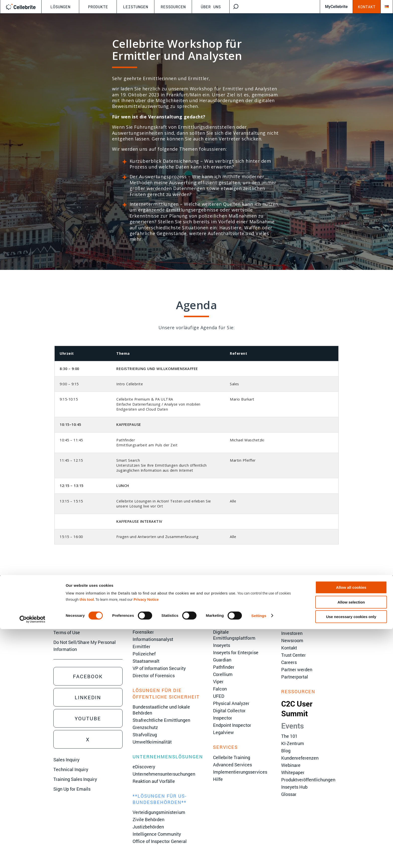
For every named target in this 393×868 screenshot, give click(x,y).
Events (292, 726)
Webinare (291, 765)
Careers (289, 662)
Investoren (292, 633)
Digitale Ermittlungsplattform (234, 635)
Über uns (211, 7)
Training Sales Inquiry (75, 779)
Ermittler (141, 646)
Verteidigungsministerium (159, 812)
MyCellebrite (336, 7)
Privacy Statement (72, 623)
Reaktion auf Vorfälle (154, 781)
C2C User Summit (297, 709)
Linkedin (88, 697)
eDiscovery (144, 767)
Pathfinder (224, 667)
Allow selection (351, 841)
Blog (286, 751)
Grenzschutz (145, 727)
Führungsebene (297, 619)
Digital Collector (229, 711)
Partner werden (297, 669)
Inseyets (222, 645)
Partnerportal (295, 677)
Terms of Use (67, 632)
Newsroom (292, 640)
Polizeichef (144, 654)
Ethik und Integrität (300, 626)
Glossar (289, 794)
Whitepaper (293, 772)
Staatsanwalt (146, 661)
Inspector (223, 718)
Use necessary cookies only (351, 856)
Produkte (98, 7)
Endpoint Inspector (232, 725)
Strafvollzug (145, 735)
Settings (259, 855)
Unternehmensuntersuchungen (164, 774)
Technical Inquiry (71, 769)
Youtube (88, 718)
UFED (219, 696)
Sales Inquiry (66, 760)
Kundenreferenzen (300, 758)
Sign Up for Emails (72, 789)
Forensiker (143, 632)
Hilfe (218, 779)
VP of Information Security (159, 668)
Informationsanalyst (153, 639)
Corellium (223, 674)
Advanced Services (232, 765)
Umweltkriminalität (152, 742)
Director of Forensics (154, 675)
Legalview (223, 732)
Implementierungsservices (240, 772)
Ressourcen (173, 7)
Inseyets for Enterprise (236, 652)
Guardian (222, 660)
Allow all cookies (351, 826)
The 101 (289, 736)
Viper (218, 681)
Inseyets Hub (294, 787)
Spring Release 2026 (234, 611)
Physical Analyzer (231, 703)
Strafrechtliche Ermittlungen (161, 720)
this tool (87, 838)
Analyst (140, 611)
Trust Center (293, 655)
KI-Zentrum (293, 743)
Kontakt (367, 7)
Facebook (88, 676)
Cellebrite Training (232, 757)
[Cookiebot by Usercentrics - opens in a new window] (32, 858)
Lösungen (60, 7)
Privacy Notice (146, 838)
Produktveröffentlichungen (308, 780)
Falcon (220, 689)
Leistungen (136, 7)
